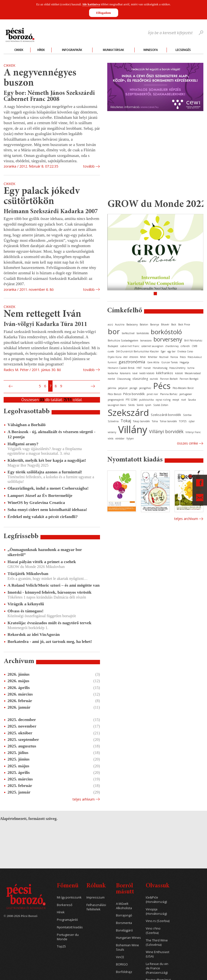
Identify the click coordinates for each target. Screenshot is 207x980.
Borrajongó (124, 915)
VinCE (120, 957)
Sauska (192, 400)
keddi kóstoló (147, 373)
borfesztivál (128, 333)
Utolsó (99, 386)
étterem (134, 357)
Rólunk (96, 886)
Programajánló (67, 920)
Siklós (131, 405)
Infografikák (72, 50)
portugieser (186, 394)
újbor (192, 421)
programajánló (116, 400)
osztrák (154, 379)
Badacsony (132, 324)
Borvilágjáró (124, 930)
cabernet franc (130, 346)
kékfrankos (165, 373)
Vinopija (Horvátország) (156, 911)
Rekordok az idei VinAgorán (34, 634)
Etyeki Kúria (115, 357)
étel (126, 357)
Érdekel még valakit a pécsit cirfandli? (43, 517)
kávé (135, 373)
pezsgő (133, 388)
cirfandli (185, 346)
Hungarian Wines (128, 938)
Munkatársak (113, 50)
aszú (110, 324)
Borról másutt (125, 889)
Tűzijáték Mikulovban (28, 574)
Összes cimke (188, 443)
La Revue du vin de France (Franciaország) (157, 968)
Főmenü (68, 886)
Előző (10, 386)
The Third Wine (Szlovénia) (157, 943)
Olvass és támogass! (26, 611)
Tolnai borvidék (168, 421)
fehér (143, 357)
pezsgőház (145, 388)
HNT (139, 368)
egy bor (172, 351)
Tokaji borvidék (141, 421)
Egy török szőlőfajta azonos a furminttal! (45, 472)
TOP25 (183, 421)
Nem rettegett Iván (42, 314)
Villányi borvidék (166, 431)
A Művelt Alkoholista (124, 906)
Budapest (113, 346)
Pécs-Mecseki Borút (183, 388)
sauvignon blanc (117, 405)
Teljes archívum (186, 519)
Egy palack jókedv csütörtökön (42, 197)
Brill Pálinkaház (193, 340)
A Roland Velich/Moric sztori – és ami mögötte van (54, 585)
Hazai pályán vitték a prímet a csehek (42, 562)
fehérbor (153, 357)
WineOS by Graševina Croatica (36, 502)
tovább (89, 166)
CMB (194, 346)
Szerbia (187, 415)
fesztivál (164, 357)
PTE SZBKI (131, 400)
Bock (174, 324)
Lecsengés (183, 50)
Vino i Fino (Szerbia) (153, 931)
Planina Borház (169, 394)
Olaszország (124, 379)
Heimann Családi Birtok (121, 368)
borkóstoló (166, 332)
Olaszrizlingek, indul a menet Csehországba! (48, 488)
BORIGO (122, 964)
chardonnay (172, 346)
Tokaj (126, 421)
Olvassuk (157, 886)
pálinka (112, 388)
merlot (111, 379)
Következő (93, 386)
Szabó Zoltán (161, 405)
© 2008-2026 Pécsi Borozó (20, 916)
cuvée (111, 351)
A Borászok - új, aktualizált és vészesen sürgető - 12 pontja (51, 434)
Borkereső (65, 905)
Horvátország (160, 368)
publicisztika (146, 400)
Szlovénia (113, 421)
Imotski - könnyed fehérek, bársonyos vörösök (50, 592)
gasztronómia (132, 362)
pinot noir (152, 394)
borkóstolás (143, 333)
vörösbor (120, 438)
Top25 (61, 946)
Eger (163, 351)
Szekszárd (128, 412)
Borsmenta (124, 923)
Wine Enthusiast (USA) (157, 954)
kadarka (113, 373)
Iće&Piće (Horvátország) (156, 900)
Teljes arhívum (84, 799)
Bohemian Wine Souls (127, 947)
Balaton (144, 324)
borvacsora (146, 340)
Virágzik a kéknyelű (26, 604)
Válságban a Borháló (27, 425)
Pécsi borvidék (134, 394)
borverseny (168, 339)
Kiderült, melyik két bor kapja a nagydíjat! (47, 460)
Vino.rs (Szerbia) (158, 921)
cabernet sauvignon (152, 346)
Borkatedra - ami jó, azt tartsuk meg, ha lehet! (50, 641)
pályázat (123, 388)
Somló (140, 405)
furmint (112, 362)
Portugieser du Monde (68, 937)
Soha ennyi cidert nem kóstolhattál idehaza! (47, 510)
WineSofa (151, 50)
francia (174, 357)
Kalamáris (125, 373)
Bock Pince (184, 324)
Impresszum (96, 897)
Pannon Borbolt (169, 379)
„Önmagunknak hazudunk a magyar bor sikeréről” (45, 552)
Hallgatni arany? (23, 444)
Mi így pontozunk (69, 897)
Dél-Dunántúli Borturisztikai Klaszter (137, 351)
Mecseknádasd (193, 373)
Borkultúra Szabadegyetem (123, 340)
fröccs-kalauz (195, 357)
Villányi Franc (193, 432)
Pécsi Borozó (115, 394)
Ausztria (120, 324)
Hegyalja (184, 362)
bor (114, 331)
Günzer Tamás (169, 362)
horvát (147, 368)
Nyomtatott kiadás (70, 927)
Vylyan (130, 438)
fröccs (183, 357)
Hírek (41, 50)
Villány (133, 429)
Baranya (155, 324)
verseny (112, 432)
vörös (111, 438)
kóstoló (179, 373)
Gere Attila (153, 362)
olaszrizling (140, 379)
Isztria (191, 368)
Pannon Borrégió (189, 379)
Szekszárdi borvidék (166, 415)
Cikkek (19, 50)
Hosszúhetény (177, 368)
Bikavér (165, 324)
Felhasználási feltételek (96, 907)
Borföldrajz (124, 972)
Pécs (162, 386)
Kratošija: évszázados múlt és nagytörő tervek (49, 623)
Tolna (155, 421)
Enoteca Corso (185, 351)
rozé (184, 400)
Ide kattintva (91, 4)
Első (5, 386)
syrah (148, 405)
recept (176, 400)
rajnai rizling (163, 400)
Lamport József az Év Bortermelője (40, 495)
